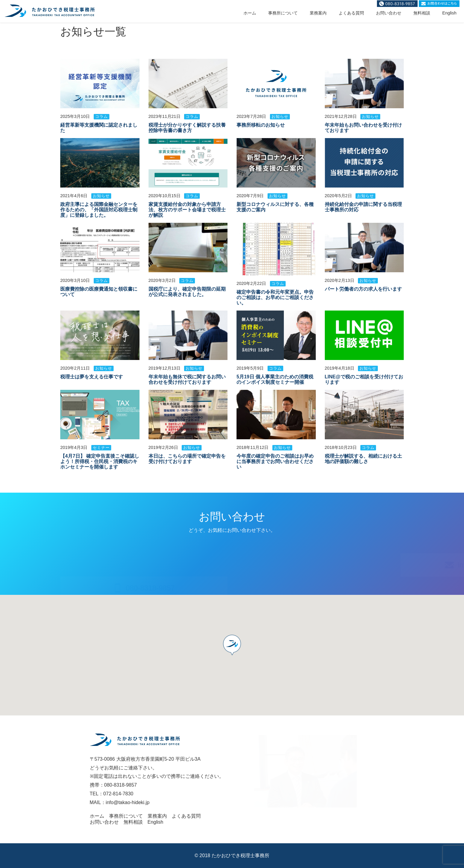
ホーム (250, 13)
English (449, 13)
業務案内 (318, 13)
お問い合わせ (389, 13)
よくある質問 (351, 13)
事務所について (283, 13)
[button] (232, 645)
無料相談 (422, 13)
